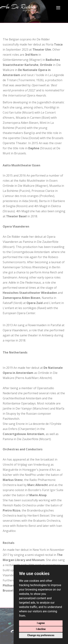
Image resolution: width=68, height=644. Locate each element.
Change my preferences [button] (41, 635)
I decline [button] (41, 629)
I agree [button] (41, 623)
